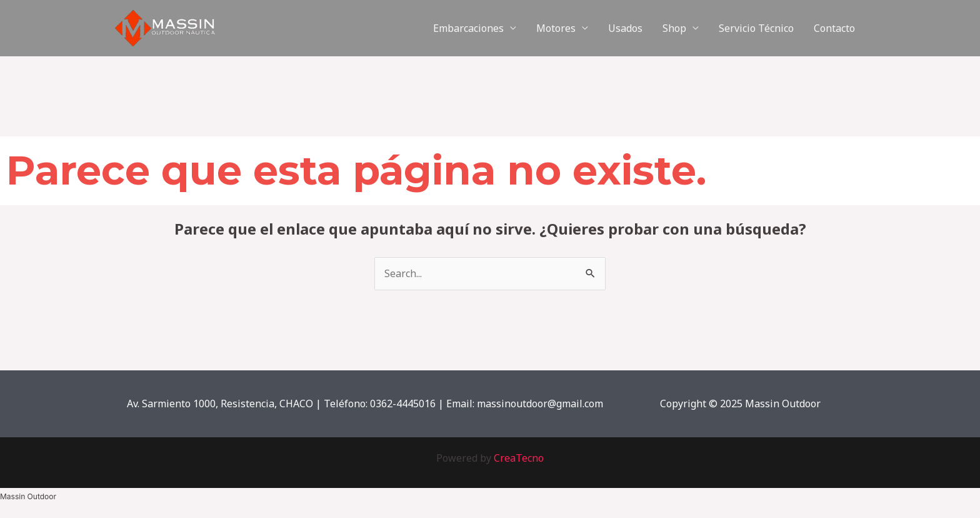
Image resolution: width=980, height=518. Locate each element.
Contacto (834, 28)
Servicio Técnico (756, 28)
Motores (556, 28)
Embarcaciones (468, 28)
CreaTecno (519, 458)
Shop (674, 28)
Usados (625, 28)
